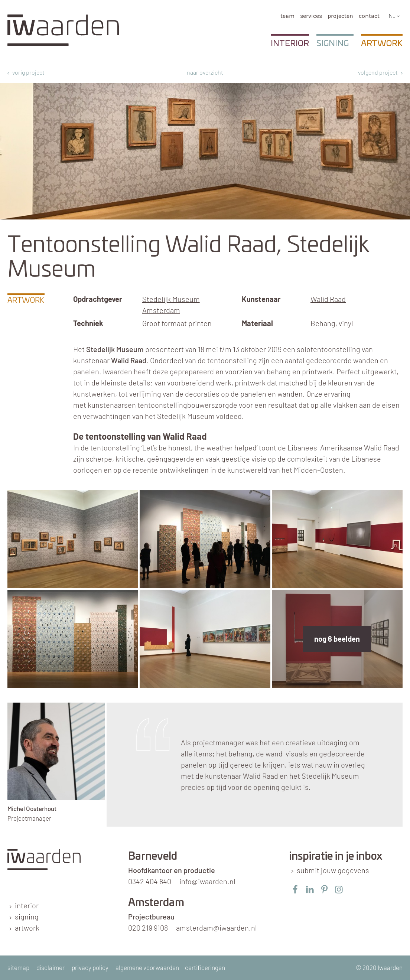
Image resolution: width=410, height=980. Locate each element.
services (311, 16)
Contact (369, 16)
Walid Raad (328, 299)
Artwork (382, 43)
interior (27, 905)
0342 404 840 (150, 881)
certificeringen (205, 967)
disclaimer (51, 967)
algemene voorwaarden (147, 967)
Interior (290, 43)
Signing (333, 43)
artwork (27, 928)
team (287, 16)
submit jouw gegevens (333, 870)
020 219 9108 (148, 928)
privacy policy (90, 967)
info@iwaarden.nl (207, 881)
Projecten (340, 16)
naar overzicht (205, 72)
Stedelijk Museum (115, 349)
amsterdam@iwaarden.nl (217, 928)
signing (27, 916)
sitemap (18, 967)
